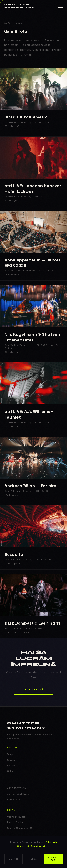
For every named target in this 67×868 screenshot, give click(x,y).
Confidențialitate (40, 846)
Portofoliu (13, 766)
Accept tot (53, 859)
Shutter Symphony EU (19, 828)
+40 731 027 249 (16, 788)
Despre (11, 754)
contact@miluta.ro (18, 794)
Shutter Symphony (20, 6)
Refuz (33, 859)
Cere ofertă (33, 690)
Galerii (11, 771)
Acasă (8, 23)
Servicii (11, 760)
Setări (13, 859)
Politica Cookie (15, 822)
